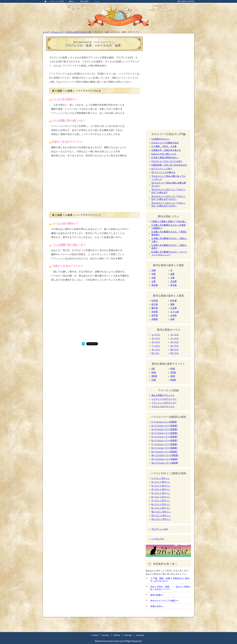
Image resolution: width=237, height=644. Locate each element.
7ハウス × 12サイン (161, 500)
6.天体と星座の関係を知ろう (165, 157)
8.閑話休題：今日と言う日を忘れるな (169, 165)
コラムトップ (57, 32)
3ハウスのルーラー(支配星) (165, 429)
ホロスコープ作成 (57, 1)
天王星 (174, 281)
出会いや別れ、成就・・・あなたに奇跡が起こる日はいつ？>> (170, 588)
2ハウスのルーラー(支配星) (165, 426)
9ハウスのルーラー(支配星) (165, 452)
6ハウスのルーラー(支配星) (165, 440)
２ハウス (175, 334)
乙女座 (174, 308)
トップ (46, 32)
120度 (173, 372)
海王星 (155, 285)
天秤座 (155, 312)
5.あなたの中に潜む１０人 (164, 154)
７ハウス (156, 346)
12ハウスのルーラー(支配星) (165, 463)
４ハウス (175, 338)
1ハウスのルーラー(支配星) (164, 422)
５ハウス (156, 342)
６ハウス (175, 342)
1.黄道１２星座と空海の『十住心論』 (169, 221)
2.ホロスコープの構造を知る (165, 143)
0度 (153, 369)
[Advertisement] (94, 186)
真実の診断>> (157, 595)
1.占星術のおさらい (161, 139)
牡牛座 (174, 300)
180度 (154, 376)
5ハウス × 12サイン (161, 493)
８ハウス (175, 346)
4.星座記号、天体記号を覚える (166, 150)
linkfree (117, 635)
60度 (173, 369)
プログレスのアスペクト (163, 406)
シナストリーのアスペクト (164, 399)
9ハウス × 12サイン (161, 508)
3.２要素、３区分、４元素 (164, 146)
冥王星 (174, 285)
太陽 (154, 270)
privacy (106, 635)
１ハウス (156, 334)
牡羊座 (155, 300)
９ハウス (156, 349)
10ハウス (175, 349)
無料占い (72, 1)
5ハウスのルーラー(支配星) (165, 437)
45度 (173, 376)
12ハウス (175, 353)
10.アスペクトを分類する (163, 172)
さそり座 (175, 312)
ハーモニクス (158, 539)
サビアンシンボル (160, 529)
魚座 (172, 319)
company (140, 635)
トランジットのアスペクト (164, 403)
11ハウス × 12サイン (161, 515)
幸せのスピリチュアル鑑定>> (164, 600)
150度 (173, 380)
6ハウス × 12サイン (161, 497)
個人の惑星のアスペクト (163, 395)
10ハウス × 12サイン (161, 512)
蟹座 (172, 304)
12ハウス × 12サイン (161, 519)
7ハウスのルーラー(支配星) (164, 444)
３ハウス (156, 338)
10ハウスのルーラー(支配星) (165, 455)
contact (95, 635)
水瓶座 (155, 319)
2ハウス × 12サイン (161, 482)
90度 (154, 372)
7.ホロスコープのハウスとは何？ (167, 161)
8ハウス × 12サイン (161, 504)
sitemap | (129, 635)
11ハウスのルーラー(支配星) (165, 459)
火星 (154, 278)
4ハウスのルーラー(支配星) (165, 433)
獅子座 (155, 308)
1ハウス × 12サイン (161, 478)
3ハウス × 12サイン (161, 486)
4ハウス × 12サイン (161, 489)
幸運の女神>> (157, 606)
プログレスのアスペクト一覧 (78, 32)
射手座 (155, 315)
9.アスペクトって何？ (162, 169)
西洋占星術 (84, 1)
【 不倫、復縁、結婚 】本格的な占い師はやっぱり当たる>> (170, 580)
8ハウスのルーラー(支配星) (165, 448)
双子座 (155, 304)
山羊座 (174, 315)
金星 (172, 274)
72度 (154, 380)
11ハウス (155, 353)
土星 (172, 278)
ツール (97, 1)
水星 (154, 274)
